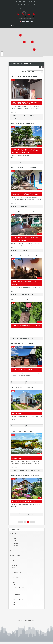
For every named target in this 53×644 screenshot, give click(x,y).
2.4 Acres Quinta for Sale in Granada (21, 299)
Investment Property (16, 555)
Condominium (16, 579)
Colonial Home (16, 577)
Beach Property (16, 574)
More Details (14, 112)
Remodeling (14, 565)
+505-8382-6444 (28, 21)
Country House (15, 540)
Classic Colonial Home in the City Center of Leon (25, 255)
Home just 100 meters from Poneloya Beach (24, 212)
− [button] (2, 55)
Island (14, 560)
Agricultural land (18, 584)
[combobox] (35, 72)
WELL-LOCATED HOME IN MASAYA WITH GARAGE (25, 76)
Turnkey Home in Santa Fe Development (22, 387)
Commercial (14, 535)
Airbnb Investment (15, 533)
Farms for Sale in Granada (20, 587)
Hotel (13, 552)
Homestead (15, 543)
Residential (14, 567)
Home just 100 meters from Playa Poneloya (24, 167)
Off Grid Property (16, 594)
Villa (14, 604)
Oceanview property (17, 592)
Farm (14, 582)
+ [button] (2, 53)
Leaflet (44, 56)
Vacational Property (16, 606)
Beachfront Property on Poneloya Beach (22, 124)
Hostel (13, 550)
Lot (14, 589)
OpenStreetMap (50, 56)
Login (30, 8)
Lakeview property (15, 557)
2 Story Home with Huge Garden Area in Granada (25, 475)
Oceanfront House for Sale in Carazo (21, 431)
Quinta (14, 596)
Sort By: (24, 72)
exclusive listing (15, 545)
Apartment (15, 570)
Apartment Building (17, 572)
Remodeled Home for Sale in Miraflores (22, 343)
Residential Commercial (18, 599)
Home (13, 548)
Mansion (13, 562)
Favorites (23, 8)
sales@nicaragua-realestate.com (30, 1)
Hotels (14, 538)
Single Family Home (17, 601)
